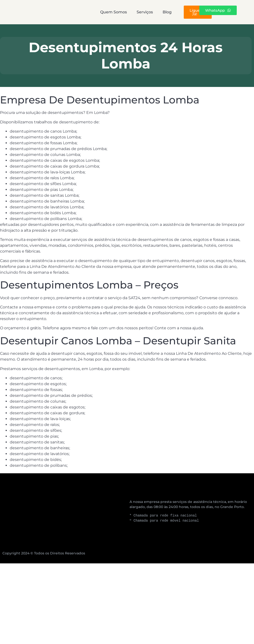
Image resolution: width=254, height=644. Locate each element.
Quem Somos (89, 12)
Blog (161, 12)
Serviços (129, 12)
